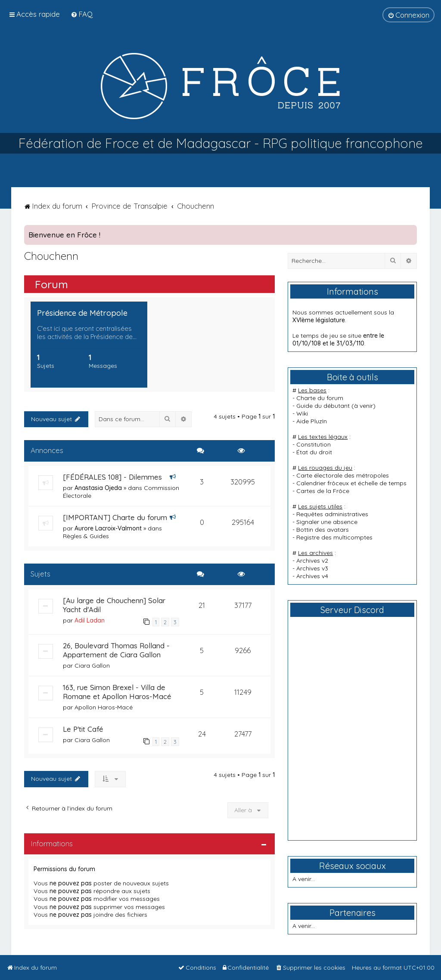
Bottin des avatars (323, 530)
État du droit (314, 452)
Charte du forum (320, 398)
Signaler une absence (327, 522)
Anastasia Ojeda (98, 488)
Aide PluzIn (312, 421)
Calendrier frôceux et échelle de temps (351, 483)
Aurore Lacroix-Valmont (108, 528)
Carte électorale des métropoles (343, 475)
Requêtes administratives (332, 514)
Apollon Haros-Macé (104, 707)
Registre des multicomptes (334, 537)
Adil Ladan (90, 620)
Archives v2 (312, 561)
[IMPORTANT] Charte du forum (115, 517)
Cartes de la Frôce (323, 491)
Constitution (314, 444)
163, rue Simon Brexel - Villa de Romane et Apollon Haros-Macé (117, 692)
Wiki (302, 413)
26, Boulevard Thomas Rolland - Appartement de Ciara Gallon (116, 650)
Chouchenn (51, 256)
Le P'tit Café (83, 729)
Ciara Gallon (92, 666)
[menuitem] (82, 14)
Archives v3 (312, 568)
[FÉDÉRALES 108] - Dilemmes (112, 477)
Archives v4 (312, 576)
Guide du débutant (323, 406)
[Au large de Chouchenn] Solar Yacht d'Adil (114, 605)
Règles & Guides (86, 536)
